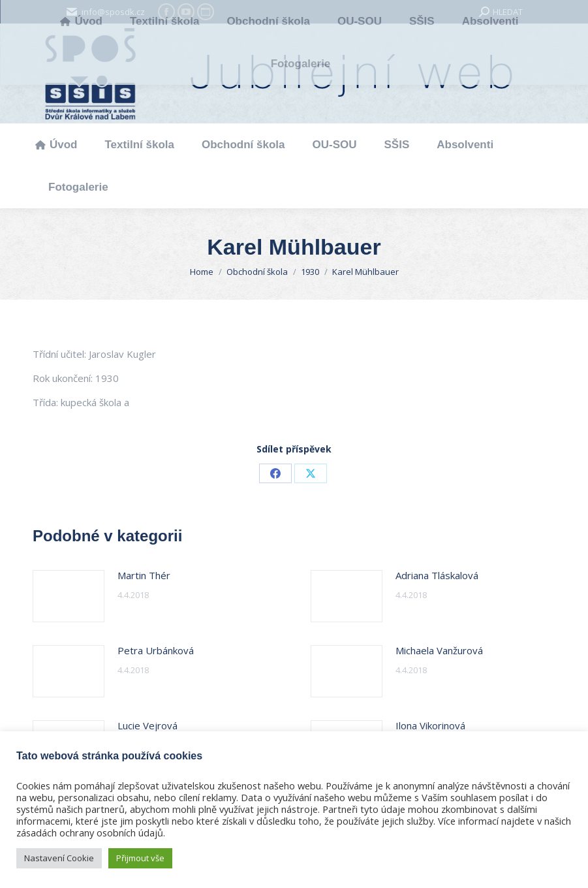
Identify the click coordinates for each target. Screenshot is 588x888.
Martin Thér (144, 575)
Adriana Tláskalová (437, 575)
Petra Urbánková (156, 650)
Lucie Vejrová (147, 725)
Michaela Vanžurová (439, 650)
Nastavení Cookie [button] (59, 858)
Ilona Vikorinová (430, 725)
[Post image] (69, 596)
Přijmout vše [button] (140, 858)
